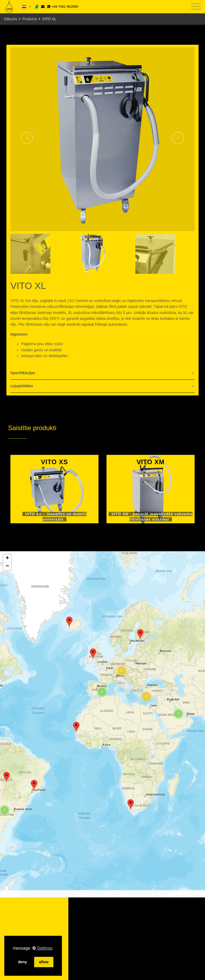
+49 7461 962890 (63, 7)
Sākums (11, 19)
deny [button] (22, 962)
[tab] (102, 373)
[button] (34, 785)
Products (30, 19)
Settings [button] (42, 948)
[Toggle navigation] (196, 7)
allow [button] (44, 962)
